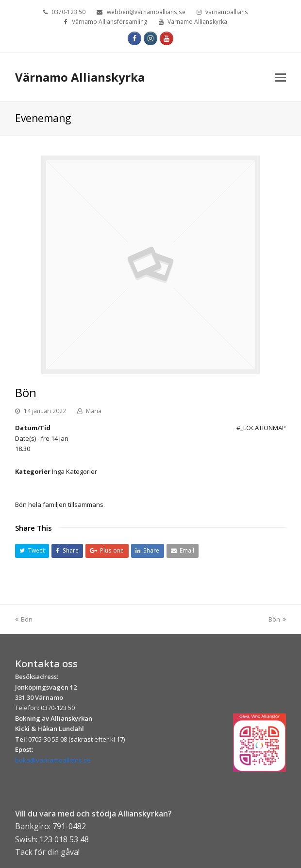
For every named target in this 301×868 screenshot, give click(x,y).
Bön (24, 619)
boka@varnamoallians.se (53, 760)
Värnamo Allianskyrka (80, 77)
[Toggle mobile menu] (281, 77)
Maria (94, 411)
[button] (32, 551)
